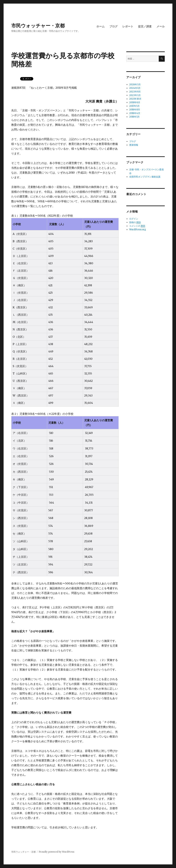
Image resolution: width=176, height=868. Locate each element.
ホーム (101, 26)
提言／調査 (145, 26)
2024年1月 (135, 88)
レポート (128, 26)
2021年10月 (135, 99)
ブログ (114, 26)
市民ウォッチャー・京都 (38, 26)
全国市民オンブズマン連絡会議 (145, 177)
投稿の (135, 222)
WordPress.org (138, 230)
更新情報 (134, 145)
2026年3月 (135, 84)
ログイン (134, 219)
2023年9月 (135, 92)
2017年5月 (134, 106)
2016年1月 (134, 117)
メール (161, 26)
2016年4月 (135, 113)
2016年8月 (135, 110)
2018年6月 (135, 102)
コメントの (137, 226)
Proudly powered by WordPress (57, 852)
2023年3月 (135, 95)
